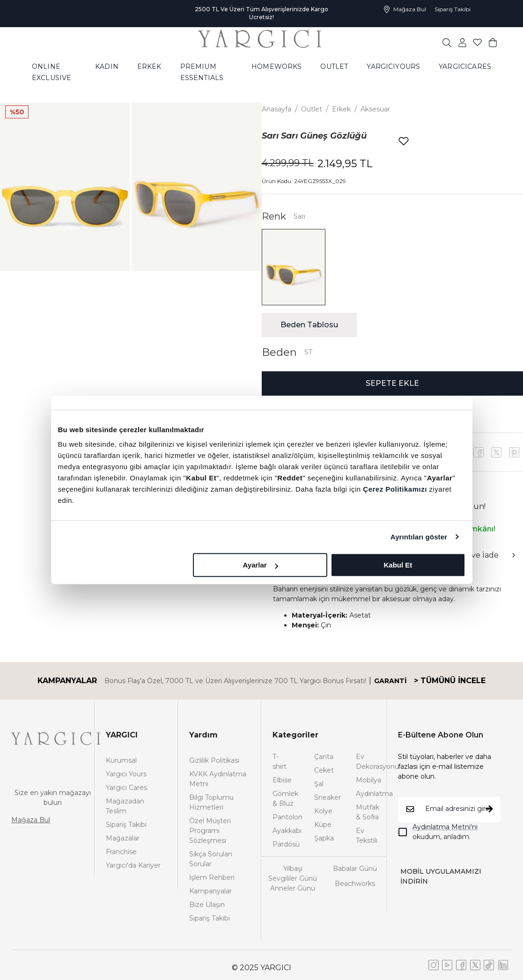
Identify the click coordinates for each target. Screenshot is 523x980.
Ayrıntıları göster (419, 537)
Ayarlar (261, 565)
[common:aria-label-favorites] (462, 42)
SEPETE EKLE (392, 383)
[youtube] (496, 452)
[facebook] (479, 452)
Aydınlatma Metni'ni (445, 827)
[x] (514, 452)
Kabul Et (398, 565)
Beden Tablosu (309, 325)
